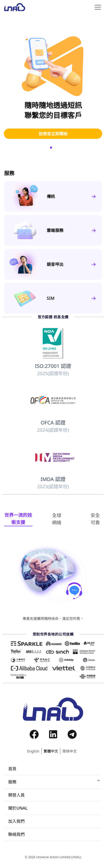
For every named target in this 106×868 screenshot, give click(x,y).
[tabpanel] (53, 583)
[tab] (18, 519)
